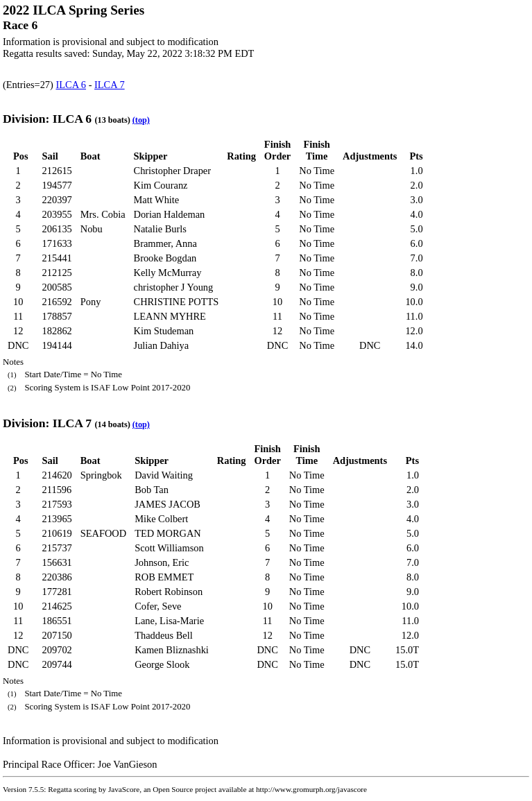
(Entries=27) (29, 85)
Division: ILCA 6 (47, 119)
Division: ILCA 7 (47, 423)
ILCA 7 (110, 85)
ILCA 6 (71, 85)
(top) (141, 120)
